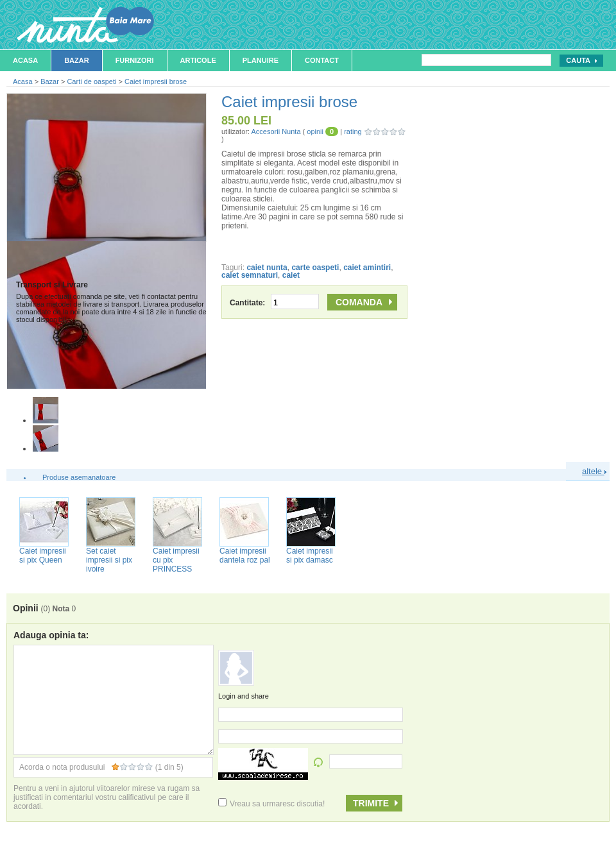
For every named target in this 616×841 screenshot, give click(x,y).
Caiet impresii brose (156, 81)
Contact (322, 60)
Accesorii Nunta (276, 132)
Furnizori (135, 60)
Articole (198, 60)
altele (594, 471)
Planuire (261, 60)
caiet (291, 275)
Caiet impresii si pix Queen (43, 556)
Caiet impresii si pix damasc (310, 556)
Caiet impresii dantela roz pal (245, 556)
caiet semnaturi (250, 275)
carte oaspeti (315, 268)
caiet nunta (267, 268)
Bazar (77, 60)
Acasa (25, 60)
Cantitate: (274, 303)
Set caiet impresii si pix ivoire (109, 560)
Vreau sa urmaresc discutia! (271, 804)
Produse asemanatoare (79, 477)
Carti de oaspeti (91, 81)
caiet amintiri (367, 268)
